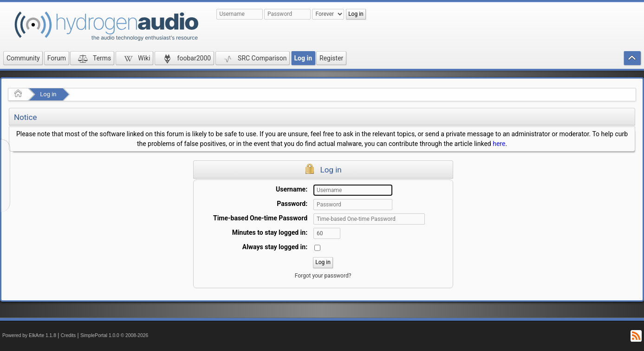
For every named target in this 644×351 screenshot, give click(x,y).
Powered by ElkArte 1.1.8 (29, 335)
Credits (68, 335)
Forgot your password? (323, 276)
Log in (48, 94)
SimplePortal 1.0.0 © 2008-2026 (114, 335)
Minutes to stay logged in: (270, 232)
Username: (292, 189)
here (499, 144)
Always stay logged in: (275, 247)
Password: (292, 204)
